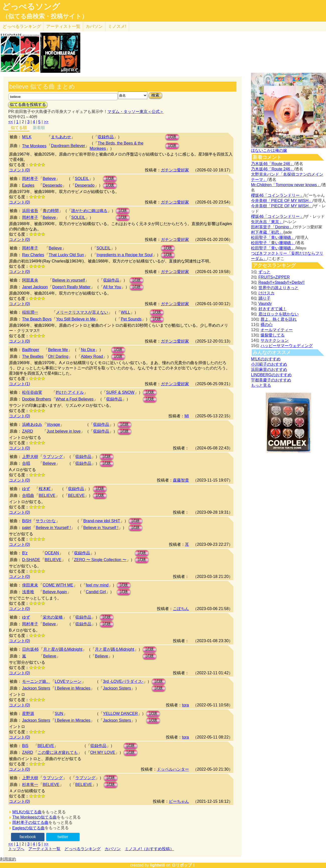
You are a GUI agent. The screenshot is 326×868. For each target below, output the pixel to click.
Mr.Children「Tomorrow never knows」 (286, 185)
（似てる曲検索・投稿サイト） (45, 16)
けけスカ (267, 293)
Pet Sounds (131, 319)
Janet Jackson (35, 287)
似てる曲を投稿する (28, 105)
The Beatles (33, 356)
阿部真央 (30, 280)
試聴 (172, 137)
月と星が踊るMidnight (63, 649)
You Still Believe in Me (76, 319)
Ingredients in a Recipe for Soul (125, 255)
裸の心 (267, 325)
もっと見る (261, 385)
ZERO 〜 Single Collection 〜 (100, 560)
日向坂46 (30, 649)
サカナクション (275, 340)
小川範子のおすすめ (269, 364)
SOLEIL (82, 179)
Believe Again (55, 592)
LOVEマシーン (68, 681)
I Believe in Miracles (73, 688)
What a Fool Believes (75, 399)
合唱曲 (28, 495)
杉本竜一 (30, 785)
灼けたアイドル (70, 392)
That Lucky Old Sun (66, 255)
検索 (155, 95)
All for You (112, 287)
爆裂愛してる (273, 335)
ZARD (28, 431)
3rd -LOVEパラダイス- (123, 681)
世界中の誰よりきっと (279, 288)
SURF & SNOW (120, 392)
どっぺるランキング (83, 849)
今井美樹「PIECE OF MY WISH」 (282, 201)
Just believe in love (64, 431)
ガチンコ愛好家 (175, 170)
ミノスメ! (117, 26)
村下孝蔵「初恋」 (267, 232)
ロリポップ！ (184, 865)
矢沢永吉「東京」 (267, 222)
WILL (125, 312)
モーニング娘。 (36, 681)
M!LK (27, 137)
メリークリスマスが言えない (82, 312)
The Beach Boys (37, 319)
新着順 (39, 128)
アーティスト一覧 (44, 849)
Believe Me (58, 350)
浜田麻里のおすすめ (269, 370)
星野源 (28, 714)
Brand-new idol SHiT (102, 521)
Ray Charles (33, 255)
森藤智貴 (181, 480)
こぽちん (181, 609)
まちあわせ (61, 137)
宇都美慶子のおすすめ (271, 380)
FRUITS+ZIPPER (274, 277)
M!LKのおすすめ (266, 359)
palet (26, 528)
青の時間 (51, 211)
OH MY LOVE (103, 752)
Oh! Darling (58, 356)
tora (185, 705)
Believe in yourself (69, 280)
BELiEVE (46, 746)
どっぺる (22, 26)
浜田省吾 (30, 211)
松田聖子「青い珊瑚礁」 (273, 238)
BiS (25, 746)
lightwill (157, 865)
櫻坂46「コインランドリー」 (277, 195)
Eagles (28, 185)
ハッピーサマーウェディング (287, 346)
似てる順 (19, 128)
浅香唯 (28, 592)
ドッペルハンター (173, 769)
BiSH (27, 521)
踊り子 (265, 298)
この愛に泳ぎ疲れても (58, 752)
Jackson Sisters (36, 688)
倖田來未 (30, 585)
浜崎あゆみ (32, 424)
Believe (49, 179)
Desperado (52, 185)
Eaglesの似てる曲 (28, 828)
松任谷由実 (32, 392)
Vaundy (265, 304)
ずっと (265, 272)
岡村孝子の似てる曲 (30, 822)
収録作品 (106, 137)
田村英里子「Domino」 (272, 227)
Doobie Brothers (37, 399)
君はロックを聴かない (279, 314)
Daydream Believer (68, 146)
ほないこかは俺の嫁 (269, 150)
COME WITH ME (58, 585)
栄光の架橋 (53, 617)
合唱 (26, 463)
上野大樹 (30, 457)
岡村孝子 (30, 179)
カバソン (94, 26)
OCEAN (52, 553)
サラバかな (46, 521)
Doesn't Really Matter (71, 287)
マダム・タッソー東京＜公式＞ (136, 112)
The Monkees (34, 146)
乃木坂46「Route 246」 (273, 164)
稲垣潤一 (30, 312)
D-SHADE (31, 560)
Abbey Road (92, 356)
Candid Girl (96, 592)
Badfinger (31, 350)
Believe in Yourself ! (53, 528)
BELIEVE (47, 495)
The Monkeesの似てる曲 (35, 817)
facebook (28, 837)
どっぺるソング (31, 7)
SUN (59, 714)
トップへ (16, 849)
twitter (63, 837)
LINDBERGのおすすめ (271, 375)
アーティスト (63, 26)
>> (46, 122)
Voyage (53, 424)
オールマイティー (277, 330)
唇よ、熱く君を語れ (279, 319)
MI (187, 416)
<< (11, 122)
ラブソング (53, 457)
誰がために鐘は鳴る (89, 211)
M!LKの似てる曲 (27, 812)
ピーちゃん (179, 801)
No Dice (88, 350)
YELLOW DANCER (120, 714)
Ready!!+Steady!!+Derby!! (282, 282)
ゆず (26, 489)
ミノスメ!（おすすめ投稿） (149, 849)
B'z (25, 553)
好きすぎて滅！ (273, 309)
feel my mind (97, 585)
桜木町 (45, 489)
